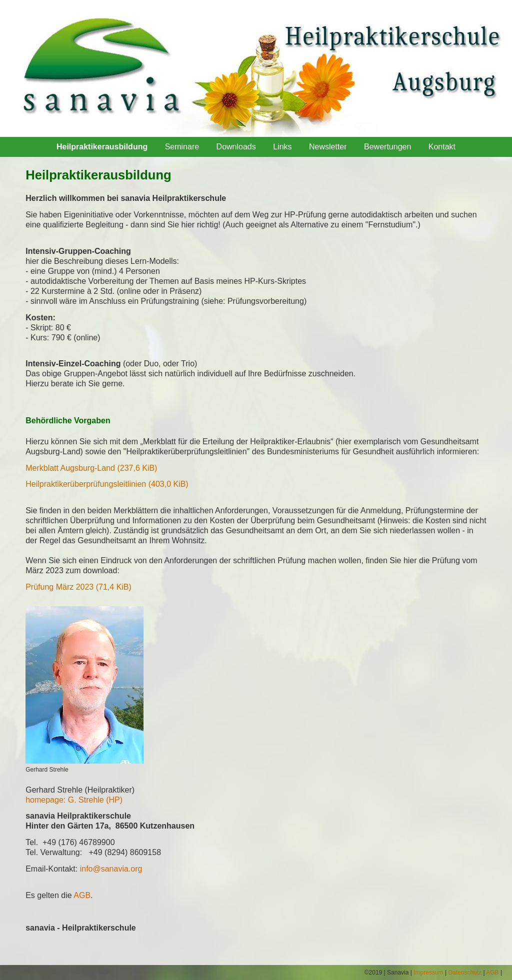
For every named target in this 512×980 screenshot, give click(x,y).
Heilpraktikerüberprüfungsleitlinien (107, 484)
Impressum (428, 973)
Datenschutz (465, 973)
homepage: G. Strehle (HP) (74, 800)
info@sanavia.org (111, 869)
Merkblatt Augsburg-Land (91, 468)
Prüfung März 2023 (78, 587)
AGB (82, 895)
